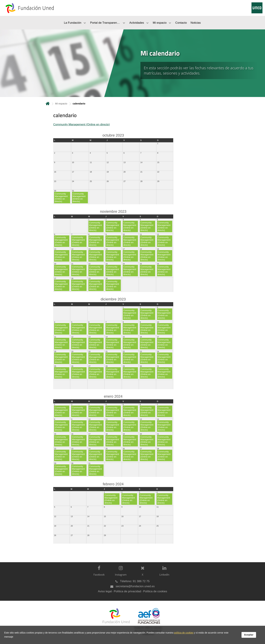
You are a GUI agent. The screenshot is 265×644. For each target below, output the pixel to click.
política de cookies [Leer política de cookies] (184, 633)
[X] (142, 574)
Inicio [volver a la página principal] (48, 104)
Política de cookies (155, 591)
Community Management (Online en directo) (81, 124)
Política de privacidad (127, 591)
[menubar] (132, 23)
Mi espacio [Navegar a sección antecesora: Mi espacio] (61, 104)
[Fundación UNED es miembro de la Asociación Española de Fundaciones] (147, 624)
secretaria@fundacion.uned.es (135, 586)
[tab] (132, 63)
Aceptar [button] (249, 635)
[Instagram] (120, 574)
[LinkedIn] (164, 574)
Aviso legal (105, 591)
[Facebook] (98, 574)
